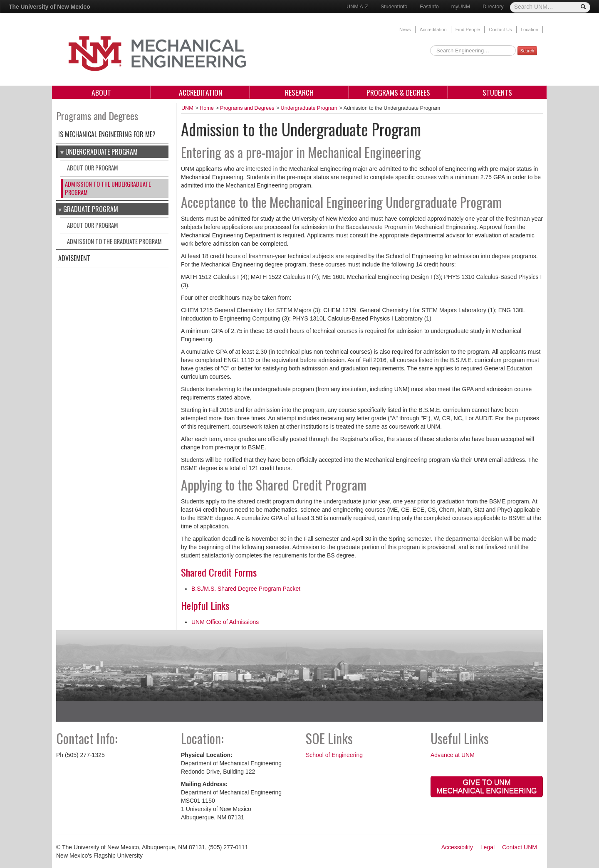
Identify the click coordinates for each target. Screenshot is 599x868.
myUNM (461, 7)
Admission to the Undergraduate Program (108, 188)
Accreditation (433, 30)
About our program (93, 225)
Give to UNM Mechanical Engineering (486, 787)
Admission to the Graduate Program (114, 241)
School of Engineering (334, 755)
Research (299, 92)
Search (527, 51)
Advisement (74, 258)
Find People (468, 30)
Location (530, 30)
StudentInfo (394, 7)
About (101, 92)
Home (207, 108)
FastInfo (429, 7)
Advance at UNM (453, 755)
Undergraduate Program (101, 152)
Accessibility (457, 847)
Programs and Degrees (247, 108)
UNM (187, 108)
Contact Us (500, 30)
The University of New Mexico (50, 7)
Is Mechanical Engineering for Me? (107, 134)
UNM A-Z (357, 7)
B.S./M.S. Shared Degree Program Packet (246, 589)
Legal (488, 847)
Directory (493, 7)
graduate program (91, 209)
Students (497, 92)
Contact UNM (520, 847)
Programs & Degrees (398, 92)
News (405, 30)
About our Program (93, 168)
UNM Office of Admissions (225, 622)
